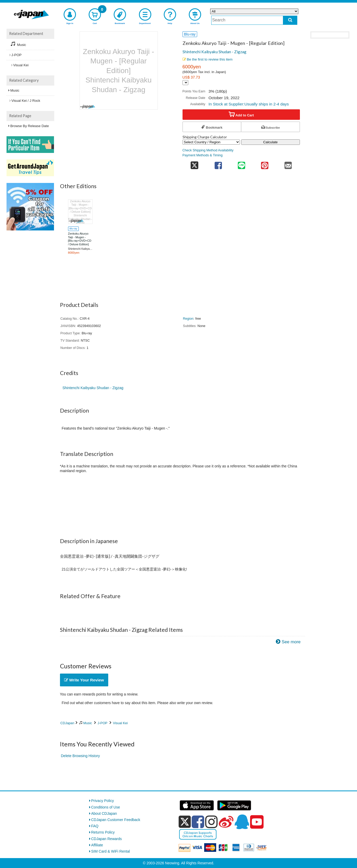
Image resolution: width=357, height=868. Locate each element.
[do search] (290, 20)
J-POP (102, 723)
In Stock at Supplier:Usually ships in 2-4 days (249, 104)
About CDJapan (104, 813)
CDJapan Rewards (107, 839)
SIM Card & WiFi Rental (111, 851)
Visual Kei (120, 723)
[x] (185, 822)
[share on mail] (288, 164)
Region (188, 319)
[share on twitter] (195, 164)
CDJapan (67, 723)
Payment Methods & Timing (203, 155)
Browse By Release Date (30, 126)
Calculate (270, 142)
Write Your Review (84, 680)
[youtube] (257, 822)
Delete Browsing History (80, 756)
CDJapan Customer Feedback (116, 820)
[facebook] (198, 822)
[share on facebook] (218, 164)
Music (87, 723)
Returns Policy (103, 832)
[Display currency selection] (185, 83)
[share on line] (241, 164)
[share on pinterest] (265, 164)
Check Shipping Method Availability (208, 150)
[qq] (242, 822)
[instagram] (211, 822)
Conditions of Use (106, 807)
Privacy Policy (103, 801)
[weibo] (226, 822)
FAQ (95, 826)
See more (291, 642)
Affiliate (97, 845)
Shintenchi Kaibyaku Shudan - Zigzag (214, 52)
